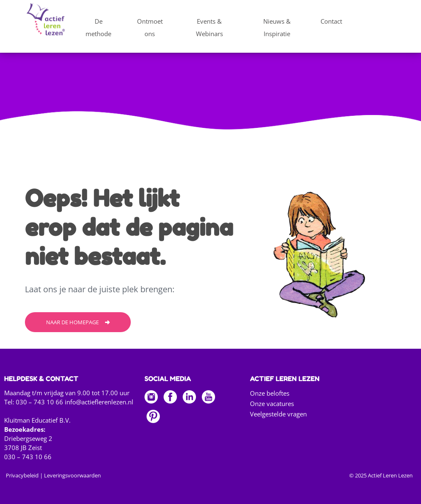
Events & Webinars (209, 27)
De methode (98, 27)
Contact (331, 21)
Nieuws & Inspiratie (277, 27)
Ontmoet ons (150, 27)
